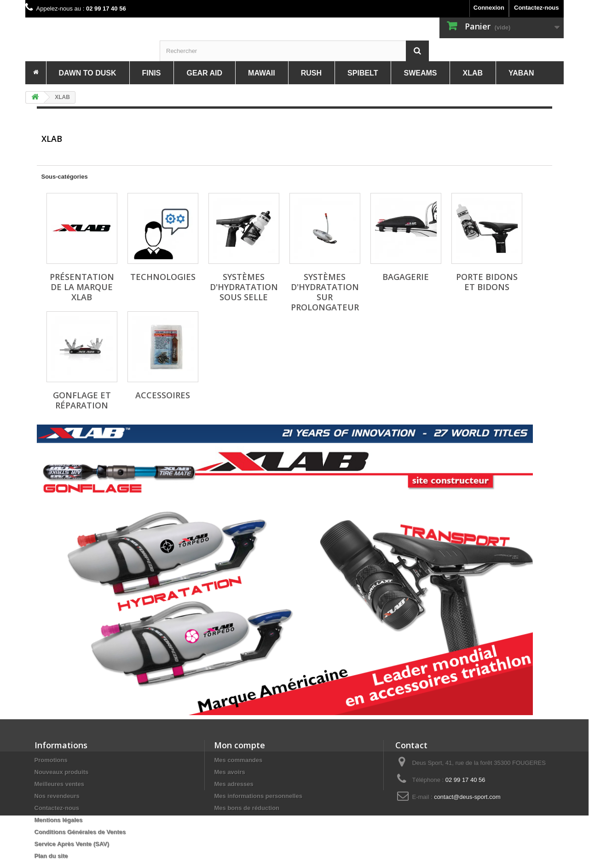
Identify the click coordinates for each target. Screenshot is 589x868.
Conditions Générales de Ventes (80, 832)
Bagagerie (406, 277)
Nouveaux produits (62, 772)
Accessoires (163, 395)
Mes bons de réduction (247, 808)
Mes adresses (234, 784)
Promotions (51, 760)
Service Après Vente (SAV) (72, 844)
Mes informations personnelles (258, 796)
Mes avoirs (229, 772)
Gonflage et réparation (82, 400)
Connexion (489, 8)
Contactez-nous (537, 8)
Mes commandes (238, 760)
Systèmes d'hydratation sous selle (244, 287)
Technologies (163, 277)
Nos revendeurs (57, 796)
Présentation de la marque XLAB (82, 287)
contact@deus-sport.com (467, 797)
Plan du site (51, 856)
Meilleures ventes (59, 784)
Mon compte (240, 745)
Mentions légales (59, 820)
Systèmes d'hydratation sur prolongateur (325, 292)
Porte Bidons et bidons (487, 282)
